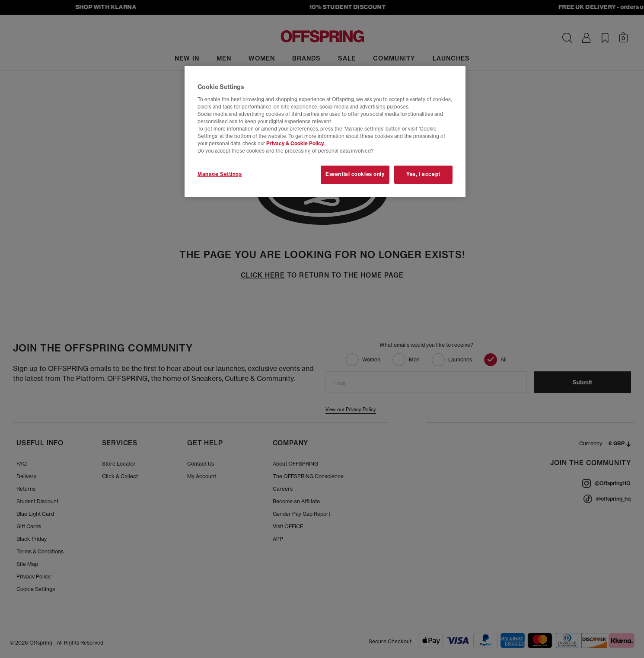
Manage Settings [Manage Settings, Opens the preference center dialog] (220, 174)
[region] (325, 131)
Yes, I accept (423, 174)
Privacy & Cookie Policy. (295, 144)
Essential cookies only (355, 174)
